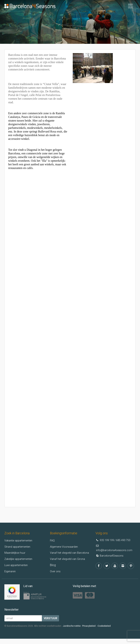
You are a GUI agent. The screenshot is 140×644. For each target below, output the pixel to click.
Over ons (56, 577)
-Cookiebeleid (104, 631)
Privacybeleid (89, 631)
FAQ (53, 540)
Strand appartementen (19, 547)
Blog (53, 570)
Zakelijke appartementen (20, 559)
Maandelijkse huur (16, 553)
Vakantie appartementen (20, 540)
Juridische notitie (72, 631)
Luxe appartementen (18, 565)
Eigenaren (11, 571)
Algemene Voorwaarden (66, 547)
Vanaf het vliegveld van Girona (69, 564)
